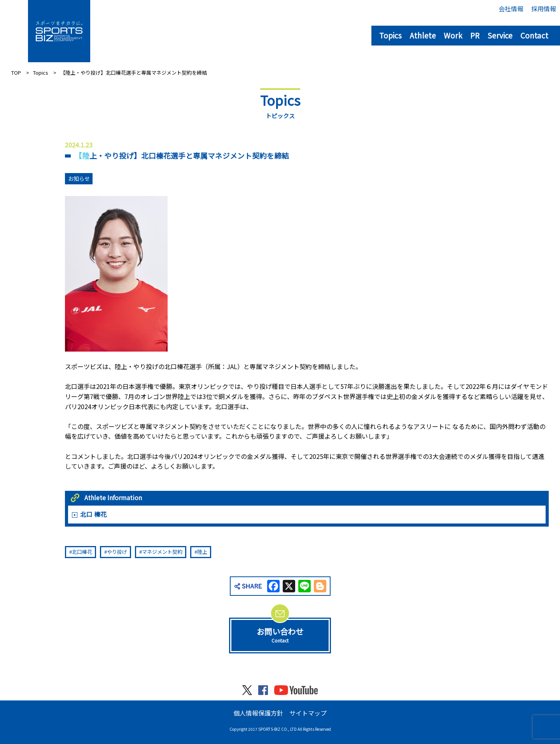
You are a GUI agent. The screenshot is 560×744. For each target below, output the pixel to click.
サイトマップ (308, 713)
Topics (390, 35)
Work (453, 35)
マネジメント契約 (162, 552)
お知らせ (79, 179)
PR (475, 35)
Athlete (423, 35)
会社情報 (511, 9)
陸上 (202, 552)
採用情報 (544, 9)
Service (500, 35)
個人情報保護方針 (258, 713)
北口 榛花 (93, 514)
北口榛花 (82, 552)
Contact (534, 35)
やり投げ (117, 552)
